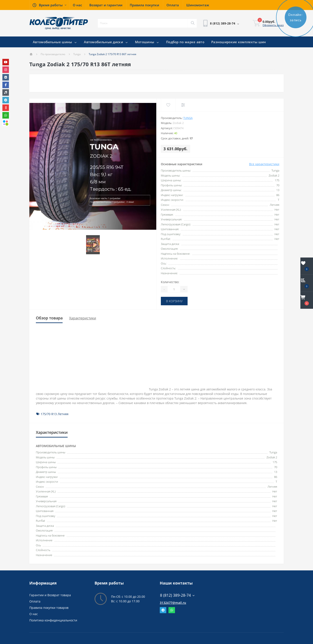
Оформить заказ (273, 25)
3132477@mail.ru (173, 603)
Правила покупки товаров (49, 608)
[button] (49, 5)
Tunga (77, 54)
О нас (34, 614)
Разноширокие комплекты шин (239, 42)
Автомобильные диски (106, 42)
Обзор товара (49, 318)
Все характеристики (264, 164)
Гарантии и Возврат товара (50, 595)
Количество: (170, 282)
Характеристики (83, 318)
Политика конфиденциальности (53, 620)
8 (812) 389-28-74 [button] (177, 595)
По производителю (53, 54)
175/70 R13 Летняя (55, 414)
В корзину (174, 301)
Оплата (35, 601)
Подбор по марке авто (185, 42)
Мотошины (147, 42)
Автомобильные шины (55, 42)
